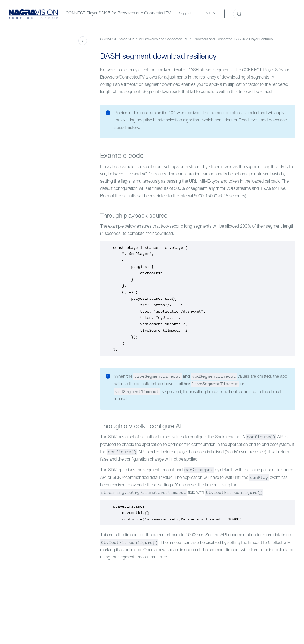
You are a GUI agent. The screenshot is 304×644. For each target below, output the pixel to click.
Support (185, 14)
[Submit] (239, 14)
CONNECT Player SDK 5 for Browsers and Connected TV (118, 14)
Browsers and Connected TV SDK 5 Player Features (233, 40)
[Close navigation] (83, 41)
